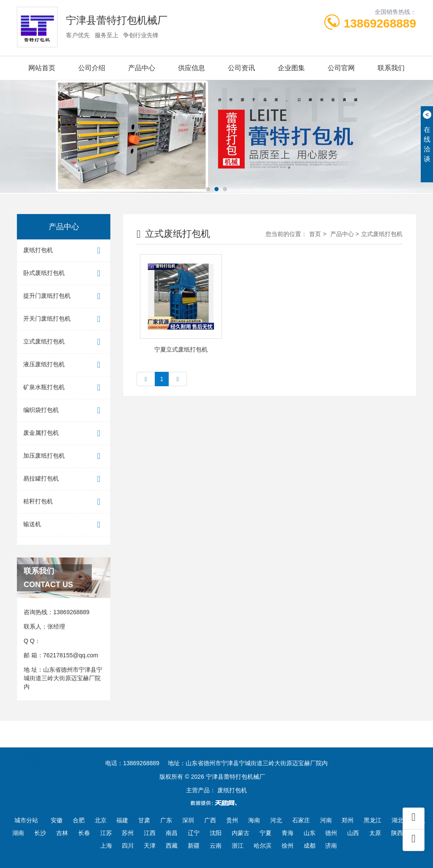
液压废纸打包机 (64, 365)
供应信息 (192, 68)
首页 (315, 234)
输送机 (64, 525)
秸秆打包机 (64, 502)
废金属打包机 (64, 433)
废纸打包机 (64, 251)
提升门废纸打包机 (64, 296)
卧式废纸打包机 (64, 273)
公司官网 (341, 68)
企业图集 (291, 68)
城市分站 (26, 820)
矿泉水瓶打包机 (64, 388)
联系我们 (391, 68)
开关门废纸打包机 (64, 319)
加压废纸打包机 (64, 456)
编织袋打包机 (64, 411)
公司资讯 (241, 68)
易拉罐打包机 (64, 479)
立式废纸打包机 (64, 342)
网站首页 (42, 68)
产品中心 (142, 68)
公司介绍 (92, 68)
